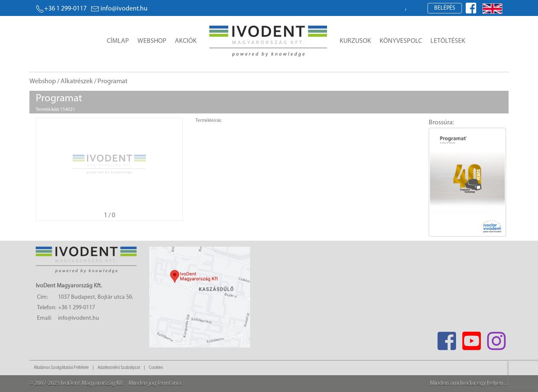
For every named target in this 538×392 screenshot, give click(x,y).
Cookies (156, 368)
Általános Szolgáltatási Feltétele (61, 368)
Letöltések (448, 41)
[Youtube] (471, 338)
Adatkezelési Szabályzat (119, 368)
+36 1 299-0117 (61, 9)
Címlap (118, 41)
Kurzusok (355, 41)
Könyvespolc (401, 41)
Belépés (445, 8)
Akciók (186, 41)
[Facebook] (447, 338)
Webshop (152, 41)
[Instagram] (496, 338)
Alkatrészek (77, 82)
